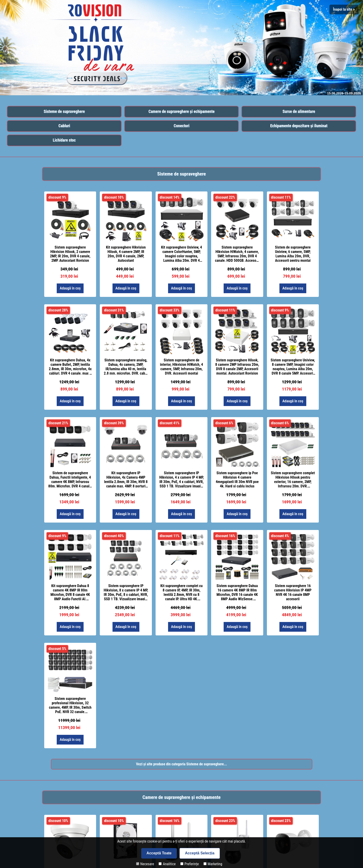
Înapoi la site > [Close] (344, 9)
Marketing (213, 864)
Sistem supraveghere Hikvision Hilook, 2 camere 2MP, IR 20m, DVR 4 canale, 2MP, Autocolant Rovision (70, 253)
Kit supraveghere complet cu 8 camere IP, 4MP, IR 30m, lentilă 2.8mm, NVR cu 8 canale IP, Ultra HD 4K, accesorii (181, 592)
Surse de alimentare (299, 111)
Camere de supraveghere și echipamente (181, 111)
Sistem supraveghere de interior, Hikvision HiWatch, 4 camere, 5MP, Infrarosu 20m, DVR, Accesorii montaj (181, 366)
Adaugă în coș (70, 288)
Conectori (181, 126)
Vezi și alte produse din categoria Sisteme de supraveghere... (182, 764)
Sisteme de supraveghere (64, 111)
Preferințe (190, 864)
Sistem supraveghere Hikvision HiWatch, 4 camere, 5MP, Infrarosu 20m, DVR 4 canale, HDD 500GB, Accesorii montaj (237, 253)
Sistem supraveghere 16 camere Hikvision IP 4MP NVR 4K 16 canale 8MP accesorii (293, 592)
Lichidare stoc (64, 140)
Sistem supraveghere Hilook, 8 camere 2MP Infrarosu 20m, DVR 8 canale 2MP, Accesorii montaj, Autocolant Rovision (237, 366)
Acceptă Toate (159, 853)
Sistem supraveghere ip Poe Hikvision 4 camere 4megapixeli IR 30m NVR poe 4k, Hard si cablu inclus (237, 479)
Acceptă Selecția (200, 853)
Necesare (145, 864)
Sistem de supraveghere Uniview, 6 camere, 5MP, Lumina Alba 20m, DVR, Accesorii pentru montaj (293, 253)
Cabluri (64, 126)
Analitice (167, 864)
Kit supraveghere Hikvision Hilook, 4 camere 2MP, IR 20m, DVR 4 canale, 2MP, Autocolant (126, 253)
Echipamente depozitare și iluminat (299, 126)
